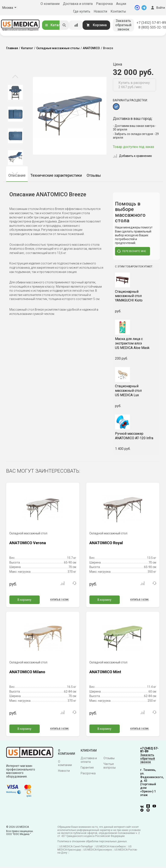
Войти (157, 8)
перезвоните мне (132, 251)
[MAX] (137, 8)
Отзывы (94, 175)
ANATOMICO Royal (106, 542)
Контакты (118, 11)
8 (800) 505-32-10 (152, 27)
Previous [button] (15, 77)
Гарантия (87, 767)
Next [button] (15, 173)
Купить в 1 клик (60, 599)
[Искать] (64, 25)
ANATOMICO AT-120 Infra (136, 435)
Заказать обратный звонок (123, 25)
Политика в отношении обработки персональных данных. (92, 841)
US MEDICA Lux (136, 390)
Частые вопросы (110, 765)
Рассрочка (104, 4)
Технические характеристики (56, 175)
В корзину (24, 599)
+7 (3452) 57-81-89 (151, 23)
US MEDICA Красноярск (98, 849)
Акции (121, 4)
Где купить (82, 11)
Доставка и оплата (78, 4)
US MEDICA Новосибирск (111, 846)
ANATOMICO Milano (27, 671)
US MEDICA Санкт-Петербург (76, 846)
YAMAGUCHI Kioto (136, 296)
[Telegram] (144, 8)
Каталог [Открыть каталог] (54, 25)
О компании (50, 4)
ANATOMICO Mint (105, 671)
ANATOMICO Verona (28, 542)
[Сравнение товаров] (76, 25)
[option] (15, 92)
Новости (100, 11)
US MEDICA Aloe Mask (136, 343)
